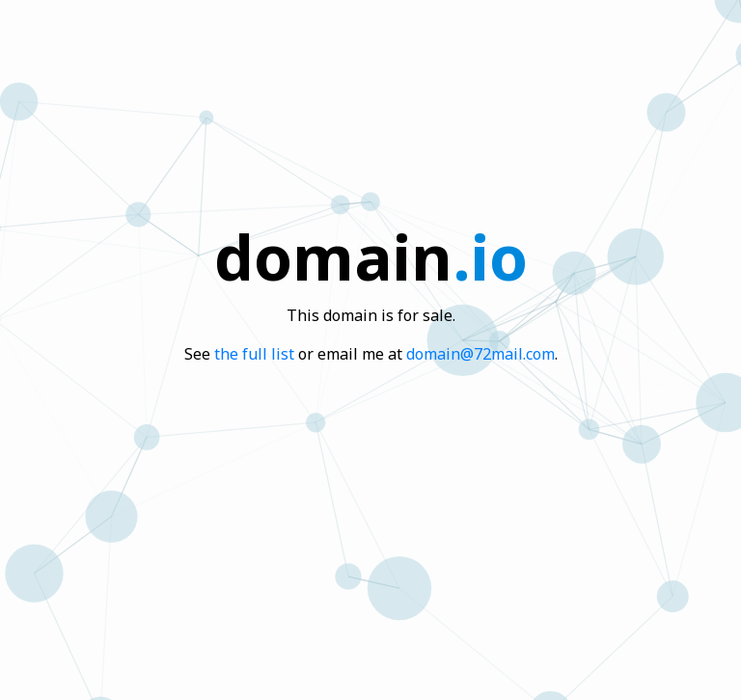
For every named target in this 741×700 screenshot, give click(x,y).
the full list (254, 354)
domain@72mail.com (480, 354)
